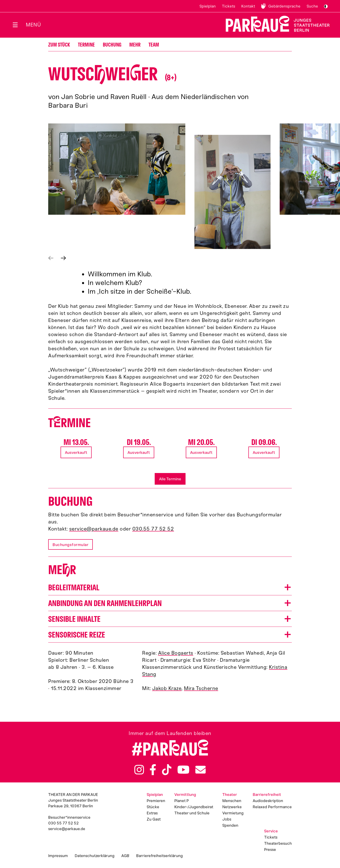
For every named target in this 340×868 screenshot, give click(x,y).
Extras (152, 813)
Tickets (228, 6)
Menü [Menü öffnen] (33, 25)
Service (271, 831)
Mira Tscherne (201, 688)
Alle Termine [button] (170, 479)
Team (154, 45)
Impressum (58, 856)
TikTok (167, 770)
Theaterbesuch (278, 843)
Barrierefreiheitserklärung (159, 856)
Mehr (135, 45)
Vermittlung (185, 795)
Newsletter (201, 770)
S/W (326, 6)
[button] (117, 169)
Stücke (153, 807)
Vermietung (233, 813)
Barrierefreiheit (267, 795)
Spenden (230, 825)
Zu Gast (154, 819)
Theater (230, 795)
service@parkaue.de (94, 529)
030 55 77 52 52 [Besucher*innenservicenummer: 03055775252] (63, 823)
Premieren (156, 801)
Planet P (182, 801)
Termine (86, 45)
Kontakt (248, 6)
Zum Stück (59, 45)
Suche (312, 6)
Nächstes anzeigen (63, 258)
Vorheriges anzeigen (51, 258)
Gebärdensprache (284, 6)
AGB (125, 856)
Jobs (227, 819)
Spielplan (208, 6)
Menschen (232, 801)
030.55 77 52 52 (153, 529)
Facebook (153, 770)
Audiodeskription (268, 801)
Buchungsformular (70, 545)
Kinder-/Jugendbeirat (194, 807)
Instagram (139, 770)
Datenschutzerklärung (95, 856)
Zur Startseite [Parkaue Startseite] (275, 24)
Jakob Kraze (167, 688)
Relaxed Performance (272, 807)
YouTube (183, 770)
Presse (270, 850)
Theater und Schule (192, 813)
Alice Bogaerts (176, 653)
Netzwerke (232, 807)
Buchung (112, 45)
